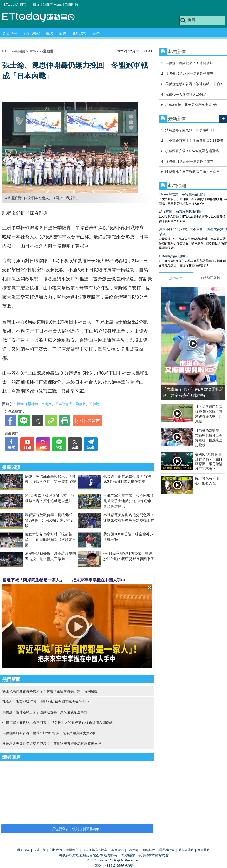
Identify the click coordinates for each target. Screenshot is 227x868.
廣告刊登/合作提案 (95, 850)
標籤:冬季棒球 (27, 404)
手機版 (35, 4)
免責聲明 (204, 850)
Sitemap (133, 850)
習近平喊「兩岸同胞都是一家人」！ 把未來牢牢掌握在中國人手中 (64, 580)
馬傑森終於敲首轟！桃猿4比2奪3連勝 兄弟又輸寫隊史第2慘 (49, 520)
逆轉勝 (94, 404)
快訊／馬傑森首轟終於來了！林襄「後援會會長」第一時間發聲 (50, 691)
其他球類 (79, 33)
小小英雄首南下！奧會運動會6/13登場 (194, 140)
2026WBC (32, 33)
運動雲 (42, 18)
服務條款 (149, 850)
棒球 (49, 33)
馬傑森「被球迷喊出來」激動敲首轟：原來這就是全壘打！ (47, 712)
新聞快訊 (10, 33)
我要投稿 (23, 850)
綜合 (96, 33)
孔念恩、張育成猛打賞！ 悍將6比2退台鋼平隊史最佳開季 (46, 702)
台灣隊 (47, 404)
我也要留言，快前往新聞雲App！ (77, 829)
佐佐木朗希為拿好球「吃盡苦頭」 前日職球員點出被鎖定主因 (50, 540)
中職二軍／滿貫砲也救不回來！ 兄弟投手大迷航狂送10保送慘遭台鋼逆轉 (129, 501)
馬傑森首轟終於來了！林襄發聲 (189, 63)
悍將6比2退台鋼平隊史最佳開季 (189, 73)
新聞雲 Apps (52, 4)
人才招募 (39, 850)
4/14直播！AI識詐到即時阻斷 (181, 212)
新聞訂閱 (72, 4)
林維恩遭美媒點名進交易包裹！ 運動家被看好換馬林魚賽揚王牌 (52, 743)
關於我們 (56, 850)
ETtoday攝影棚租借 (174, 256)
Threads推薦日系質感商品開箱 (182, 194)
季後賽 (81, 404)
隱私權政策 (167, 850)
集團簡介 (72, 850)
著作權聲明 (186, 850)
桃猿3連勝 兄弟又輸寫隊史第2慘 (191, 105)
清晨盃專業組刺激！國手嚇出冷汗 (191, 130)
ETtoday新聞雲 (15, 4)
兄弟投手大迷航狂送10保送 (186, 94)
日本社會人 (64, 404)
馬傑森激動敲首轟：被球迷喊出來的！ (194, 84)
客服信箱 (117, 850)
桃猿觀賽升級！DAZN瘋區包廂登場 (192, 151)
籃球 (63, 33)
